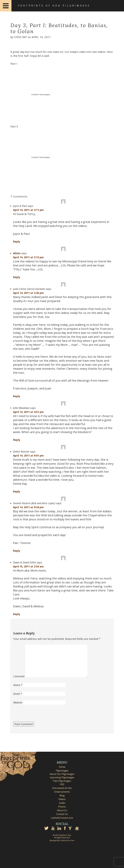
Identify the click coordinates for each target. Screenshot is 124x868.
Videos (62, 799)
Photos (62, 807)
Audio (62, 803)
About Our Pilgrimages (62, 774)
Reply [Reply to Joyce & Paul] (17, 242)
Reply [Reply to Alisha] (17, 277)
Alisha (17, 253)
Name (18, 685)
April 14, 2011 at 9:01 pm (28, 456)
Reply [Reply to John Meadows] (17, 440)
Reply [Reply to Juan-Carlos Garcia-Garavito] (17, 396)
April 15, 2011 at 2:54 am (28, 566)
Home (62, 767)
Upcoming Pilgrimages (62, 777)
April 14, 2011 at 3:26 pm (28, 293)
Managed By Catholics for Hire (62, 840)
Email (18, 694)
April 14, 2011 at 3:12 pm (28, 257)
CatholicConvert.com (62, 818)
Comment (19, 676)
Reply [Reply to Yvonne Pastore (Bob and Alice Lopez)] (17, 551)
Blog (62, 795)
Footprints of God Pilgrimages (54, 6)
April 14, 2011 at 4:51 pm (28, 412)
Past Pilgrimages (62, 781)
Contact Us (62, 814)
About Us (62, 810)
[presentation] (35, 715)
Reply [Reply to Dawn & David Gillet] (17, 614)
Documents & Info (62, 788)
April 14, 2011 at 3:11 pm (28, 210)
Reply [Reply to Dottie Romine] (17, 491)
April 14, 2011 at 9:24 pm (28, 507)
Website (18, 702)
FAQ (62, 784)
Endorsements (62, 792)
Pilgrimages (62, 771)
